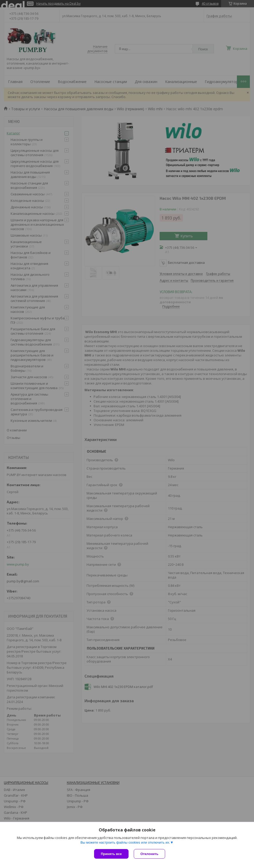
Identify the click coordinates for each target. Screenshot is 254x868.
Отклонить (149, 854)
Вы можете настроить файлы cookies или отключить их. (125, 842)
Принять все (111, 854)
